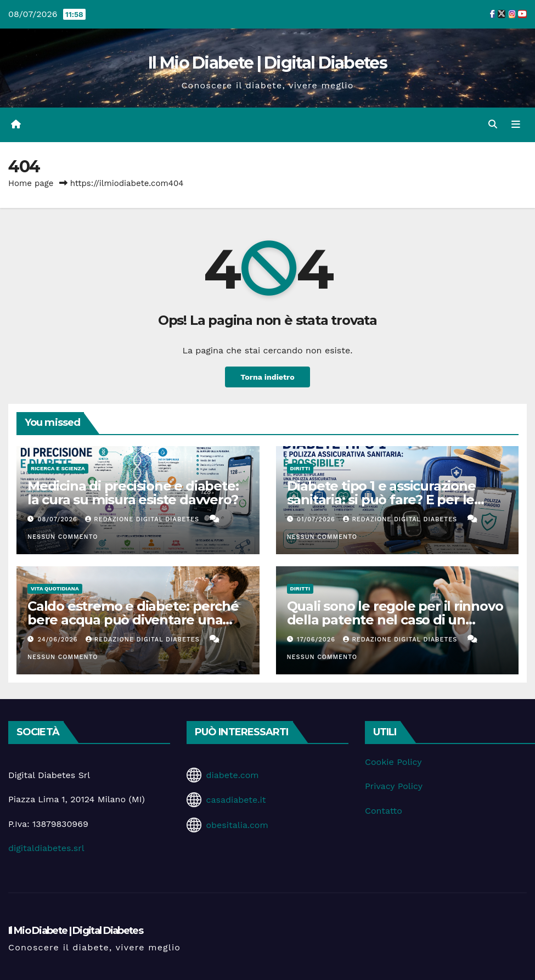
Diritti (300, 468)
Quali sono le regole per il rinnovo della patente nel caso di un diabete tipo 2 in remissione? (395, 620)
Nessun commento (63, 537)
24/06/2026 (59, 640)
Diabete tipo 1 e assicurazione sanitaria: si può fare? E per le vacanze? (381, 500)
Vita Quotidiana (55, 588)
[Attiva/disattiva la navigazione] (516, 125)
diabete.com (232, 775)
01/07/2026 (317, 519)
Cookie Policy (393, 762)
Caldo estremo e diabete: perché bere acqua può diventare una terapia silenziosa (133, 620)
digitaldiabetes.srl (46, 848)
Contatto (384, 811)
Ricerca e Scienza (58, 468)
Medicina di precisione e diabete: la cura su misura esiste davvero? (133, 493)
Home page (31, 183)
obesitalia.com (237, 825)
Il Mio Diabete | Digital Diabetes (267, 63)
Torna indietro (268, 377)
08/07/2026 (59, 519)
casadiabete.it (236, 800)
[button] (493, 124)
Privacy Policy (394, 786)
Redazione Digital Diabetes (143, 519)
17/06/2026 (317, 640)
